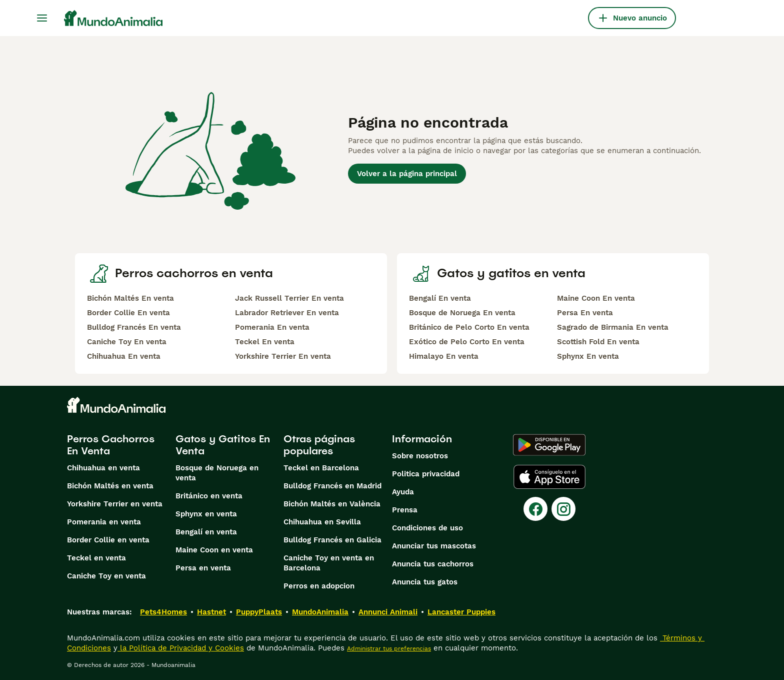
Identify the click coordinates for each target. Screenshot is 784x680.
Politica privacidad (426, 474)
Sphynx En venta (588, 356)
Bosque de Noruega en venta (217, 473)
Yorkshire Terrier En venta (283, 356)
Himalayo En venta (444, 356)
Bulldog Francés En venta (134, 327)
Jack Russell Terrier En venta (289, 298)
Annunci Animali (388, 612)
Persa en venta (203, 568)
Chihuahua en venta (103, 468)
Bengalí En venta (440, 298)
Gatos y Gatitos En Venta (223, 445)
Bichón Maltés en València (332, 504)
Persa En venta (585, 313)
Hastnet (211, 612)
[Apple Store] (549, 477)
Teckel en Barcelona (321, 468)
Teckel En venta (265, 342)
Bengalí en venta (206, 532)
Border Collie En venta (128, 313)
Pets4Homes (163, 612)
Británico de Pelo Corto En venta (469, 327)
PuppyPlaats (259, 612)
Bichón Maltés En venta (130, 298)
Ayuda (403, 492)
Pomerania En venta (272, 327)
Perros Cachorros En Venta (111, 445)
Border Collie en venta (108, 540)
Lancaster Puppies (461, 612)
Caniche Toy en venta (106, 576)
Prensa (405, 510)
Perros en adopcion (319, 586)
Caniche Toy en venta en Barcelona (329, 563)
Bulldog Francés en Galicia (332, 540)
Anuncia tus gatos (425, 582)
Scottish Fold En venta (598, 342)
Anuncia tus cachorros (433, 564)
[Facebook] (535, 509)
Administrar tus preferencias (389, 648)
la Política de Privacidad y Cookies (181, 648)
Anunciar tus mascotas (434, 546)
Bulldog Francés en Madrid (332, 486)
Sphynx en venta (206, 514)
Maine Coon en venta (214, 550)
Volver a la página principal (407, 174)
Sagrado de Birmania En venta (613, 327)
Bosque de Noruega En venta (462, 313)
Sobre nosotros (420, 456)
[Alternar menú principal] (42, 18)
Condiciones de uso (427, 528)
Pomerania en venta (104, 522)
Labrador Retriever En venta (287, 313)
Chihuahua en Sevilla (322, 522)
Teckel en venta (96, 558)
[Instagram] (563, 509)
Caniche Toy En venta (127, 342)
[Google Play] (549, 445)
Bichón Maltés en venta (110, 486)
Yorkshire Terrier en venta (115, 504)
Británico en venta (209, 496)
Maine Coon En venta (596, 298)
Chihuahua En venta (124, 356)
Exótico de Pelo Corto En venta (467, 342)
